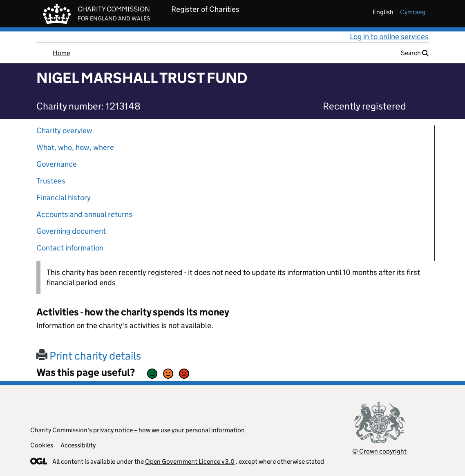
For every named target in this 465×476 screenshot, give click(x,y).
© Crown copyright (379, 451)
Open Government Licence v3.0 (190, 461)
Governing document (71, 231)
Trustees (51, 181)
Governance (57, 164)
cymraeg (413, 12)
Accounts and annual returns (84, 214)
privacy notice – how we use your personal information (169, 430)
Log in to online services (389, 37)
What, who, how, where (75, 147)
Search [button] (415, 53)
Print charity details (89, 356)
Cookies (42, 445)
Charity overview (64, 131)
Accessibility (78, 445)
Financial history (64, 198)
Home (61, 53)
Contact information (70, 248)
